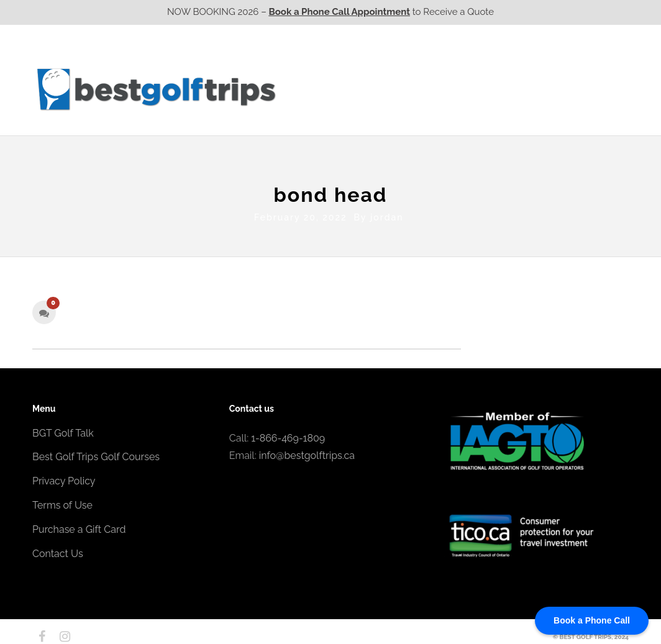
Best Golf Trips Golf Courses (96, 454)
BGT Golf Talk (63, 430)
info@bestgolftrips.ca (307, 453)
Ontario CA (390, 89)
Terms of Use (62, 503)
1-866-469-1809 (288, 435)
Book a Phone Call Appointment (340, 12)
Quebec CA (460, 89)
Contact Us (596, 89)
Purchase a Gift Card (79, 526)
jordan (387, 214)
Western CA (318, 89)
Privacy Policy (64, 478)
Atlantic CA (531, 89)
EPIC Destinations (582, 64)
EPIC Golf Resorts (497, 64)
